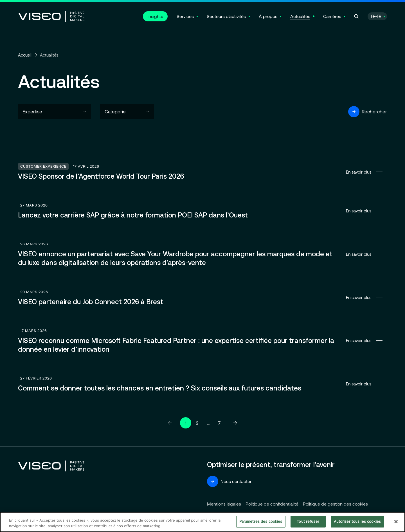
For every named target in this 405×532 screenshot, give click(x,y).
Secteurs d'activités (226, 16)
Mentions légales (224, 504)
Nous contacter (229, 481)
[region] (202, 522)
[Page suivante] (235, 423)
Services (185, 16)
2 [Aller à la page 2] (197, 423)
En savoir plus (202, 172)
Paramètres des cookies (261, 521)
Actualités (300, 16)
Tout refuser (308, 521)
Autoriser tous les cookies (357, 521)
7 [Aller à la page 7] (219, 423)
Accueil (25, 55)
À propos (268, 16)
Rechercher (368, 112)
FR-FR (376, 16)
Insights (155, 16)
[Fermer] (396, 522)
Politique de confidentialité (272, 504)
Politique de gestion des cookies (335, 504)
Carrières (332, 16)
